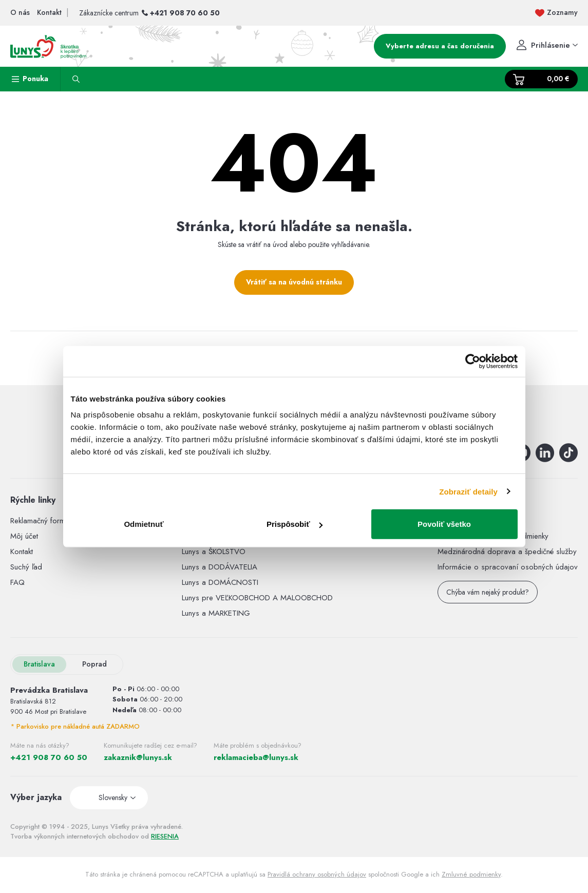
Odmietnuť (144, 524)
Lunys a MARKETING (216, 613)
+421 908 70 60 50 (185, 13)
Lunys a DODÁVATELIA (220, 567)
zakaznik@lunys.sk (138, 757)
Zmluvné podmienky (471, 874)
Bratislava (39, 664)
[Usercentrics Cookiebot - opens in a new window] (473, 361)
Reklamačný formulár (44, 521)
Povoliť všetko (444, 524)
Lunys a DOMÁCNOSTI (220, 582)
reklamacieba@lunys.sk (256, 757)
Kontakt (22, 552)
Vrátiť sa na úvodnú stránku (294, 282)
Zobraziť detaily (468, 491)
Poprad (94, 664)
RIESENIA (165, 836)
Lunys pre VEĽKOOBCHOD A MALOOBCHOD (257, 598)
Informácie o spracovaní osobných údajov (508, 567)
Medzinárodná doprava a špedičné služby (507, 552)
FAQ (17, 582)
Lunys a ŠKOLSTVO (214, 552)
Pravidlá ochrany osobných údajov (317, 874)
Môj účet (24, 536)
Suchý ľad (26, 567)
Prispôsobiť (295, 524)
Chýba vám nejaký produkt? (488, 592)
